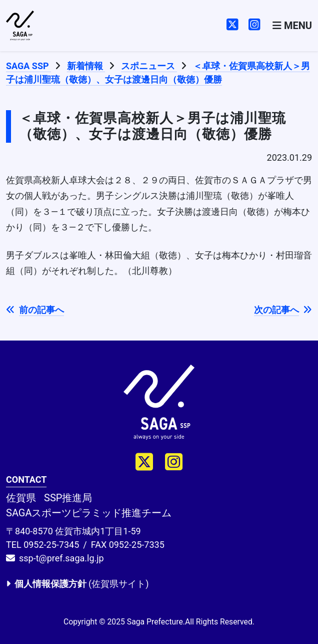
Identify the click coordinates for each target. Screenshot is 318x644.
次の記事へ (283, 310)
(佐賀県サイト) (77, 584)
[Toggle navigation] (292, 26)
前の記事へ (35, 310)
